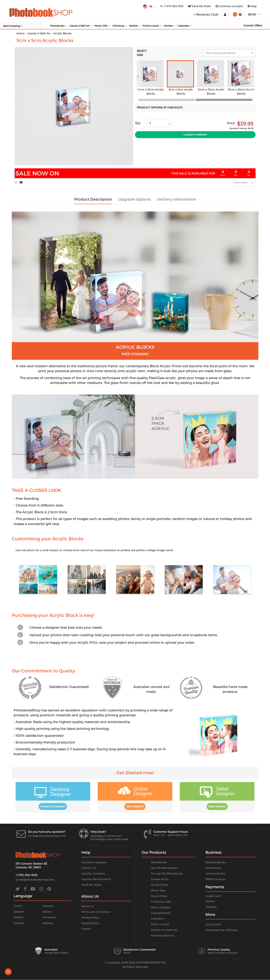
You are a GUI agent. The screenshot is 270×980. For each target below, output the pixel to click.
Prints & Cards (160, 924)
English (18, 917)
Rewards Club (206, 14)
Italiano (47, 912)
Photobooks (159, 862)
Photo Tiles (158, 890)
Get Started (213, 924)
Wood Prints (159, 896)
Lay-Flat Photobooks (164, 868)
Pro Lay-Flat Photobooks (167, 873)
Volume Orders (215, 873)
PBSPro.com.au (216, 879)
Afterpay (211, 907)
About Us (88, 906)
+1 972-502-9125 (172, 6)
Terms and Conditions (96, 912)
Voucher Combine (93, 873)
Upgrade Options (134, 199)
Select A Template (195, 135)
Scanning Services (163, 935)
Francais (48, 906)
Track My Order (199, 6)
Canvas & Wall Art (39, 33)
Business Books (216, 862)
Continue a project (229, 6)
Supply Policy (90, 923)
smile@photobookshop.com (47, 836)
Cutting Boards (161, 913)
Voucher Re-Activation (96, 879)
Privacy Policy (90, 917)
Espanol (19, 923)
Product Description (93, 199)
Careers (86, 929)
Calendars (157, 919)
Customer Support (94, 862)
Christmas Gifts (161, 902)
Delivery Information (176, 199)
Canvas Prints (160, 879)
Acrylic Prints (160, 885)
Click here (97, 836)
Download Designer (53, 807)
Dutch (18, 906)
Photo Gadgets (161, 907)
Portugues (49, 917)
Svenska (48, 923)
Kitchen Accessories (164, 930)
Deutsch (19, 912)
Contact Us (89, 868)
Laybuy (210, 901)
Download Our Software (222, 930)
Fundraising (213, 868)
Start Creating (135, 807)
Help (252, 6)
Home (21, 33)
